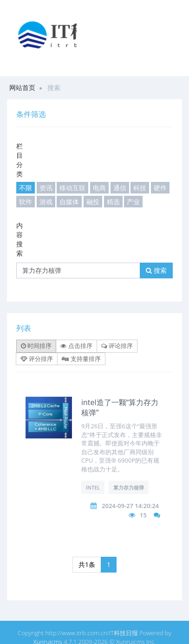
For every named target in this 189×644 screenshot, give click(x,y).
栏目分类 (20, 160)
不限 (26, 188)
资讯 (46, 188)
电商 (99, 188)
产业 (133, 202)
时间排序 (36, 346)
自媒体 (69, 202)
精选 (113, 202)
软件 (26, 202)
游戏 (46, 202)
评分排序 (37, 359)
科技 (140, 188)
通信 (120, 188)
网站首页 (22, 87)
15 (143, 515)
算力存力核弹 (129, 487)
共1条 (87, 564)
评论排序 (117, 346)
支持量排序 (81, 359)
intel (93, 487)
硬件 (160, 188)
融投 (93, 202)
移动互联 (72, 188)
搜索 (156, 270)
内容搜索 (20, 239)
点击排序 (76, 346)
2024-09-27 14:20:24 (130, 506)
